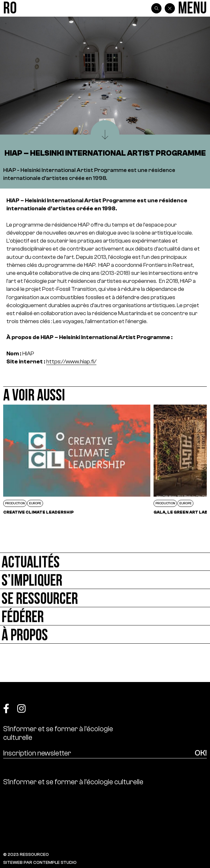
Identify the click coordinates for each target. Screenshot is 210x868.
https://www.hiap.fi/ (71, 361)
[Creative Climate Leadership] (77, 459)
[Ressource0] (10, 8)
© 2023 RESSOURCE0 (26, 854)
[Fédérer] (105, 616)
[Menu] (192, 8)
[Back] (170, 8)
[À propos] (105, 635)
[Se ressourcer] (105, 598)
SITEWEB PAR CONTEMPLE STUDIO (40, 862)
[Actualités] (105, 562)
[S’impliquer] (105, 580)
